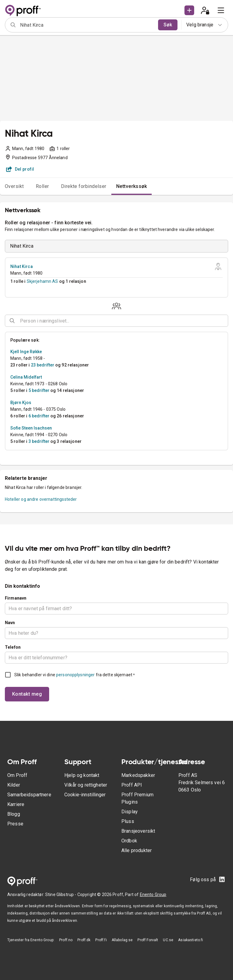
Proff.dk (84, 940)
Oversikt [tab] (14, 186)
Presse (15, 824)
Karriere (16, 804)
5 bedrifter (39, 390)
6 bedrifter (39, 416)
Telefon (13, 647)
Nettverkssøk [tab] (132, 186)
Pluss (128, 821)
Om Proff (17, 775)
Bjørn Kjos (21, 403)
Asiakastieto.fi (191, 940)
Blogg (14, 814)
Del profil (20, 169)
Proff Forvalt (148, 940)
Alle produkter (137, 850)
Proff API (132, 785)
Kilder (14, 785)
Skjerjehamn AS (42, 281)
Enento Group (153, 895)
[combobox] (87, 25)
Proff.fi (101, 940)
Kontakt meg (27, 694)
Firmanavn (16, 598)
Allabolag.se (122, 940)
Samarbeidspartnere (29, 795)
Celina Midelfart (26, 377)
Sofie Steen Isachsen (31, 428)
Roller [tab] (42, 186)
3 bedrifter (39, 441)
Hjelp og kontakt (82, 775)
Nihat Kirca (22, 266)
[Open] (225, 321)
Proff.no (66, 940)
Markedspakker (138, 775)
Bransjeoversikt (138, 831)
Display (130, 812)
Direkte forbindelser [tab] (84, 186)
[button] (189, 10)
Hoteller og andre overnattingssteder (41, 499)
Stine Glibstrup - (61, 895)
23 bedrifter (43, 365)
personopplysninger (75, 675)
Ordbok (129, 841)
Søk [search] (168, 25)
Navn (10, 623)
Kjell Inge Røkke (26, 352)
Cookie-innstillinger (85, 795)
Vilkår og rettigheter (86, 785)
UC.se (168, 940)
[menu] (221, 10)
